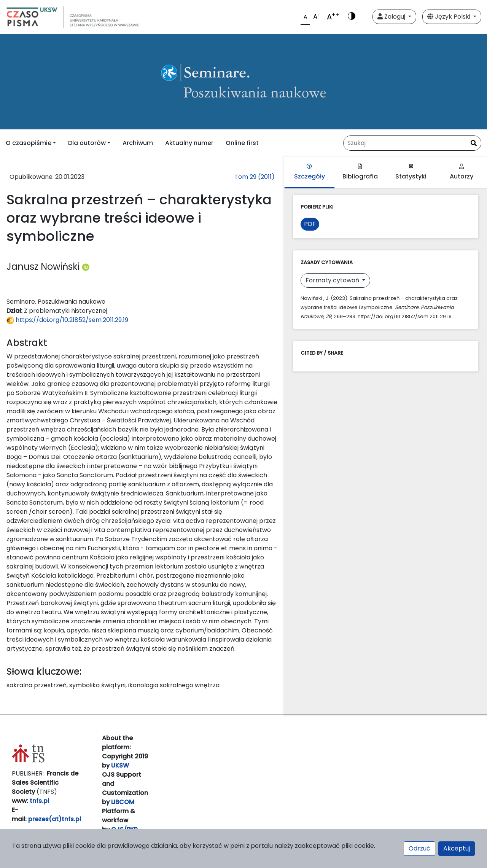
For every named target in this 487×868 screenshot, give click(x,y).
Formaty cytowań (333, 280)
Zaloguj (392, 17)
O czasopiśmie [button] (29, 143)
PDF (310, 224)
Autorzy (462, 172)
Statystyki (411, 172)
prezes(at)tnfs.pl (55, 819)
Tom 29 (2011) (255, 177)
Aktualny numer (189, 143)
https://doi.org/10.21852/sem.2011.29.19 (67, 320)
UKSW (120, 765)
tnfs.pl (39, 801)
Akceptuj (457, 848)
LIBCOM (123, 802)
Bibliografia (360, 172)
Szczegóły (310, 172)
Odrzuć (419, 848)
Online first (242, 143)
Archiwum (138, 143)
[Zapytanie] (412, 143)
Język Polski (450, 17)
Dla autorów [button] (87, 143)
